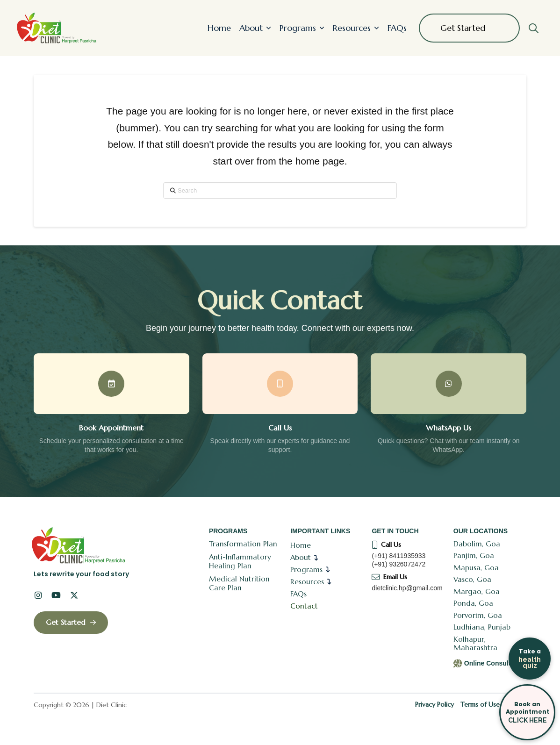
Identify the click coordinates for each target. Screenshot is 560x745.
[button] (533, 28)
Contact (304, 606)
